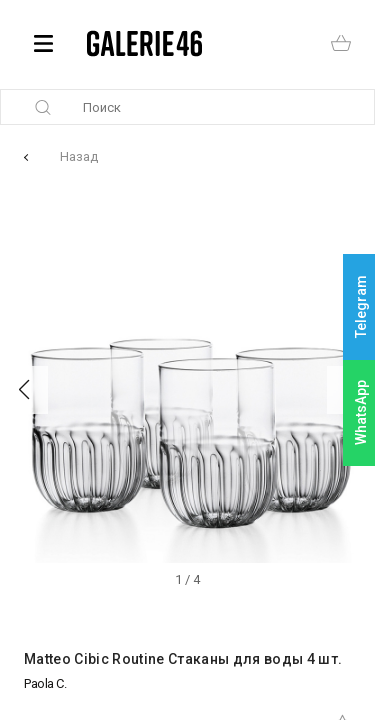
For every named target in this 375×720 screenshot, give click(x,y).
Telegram (361, 307)
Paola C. (45, 683)
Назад (79, 156)
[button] (24, 390)
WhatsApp (361, 412)
